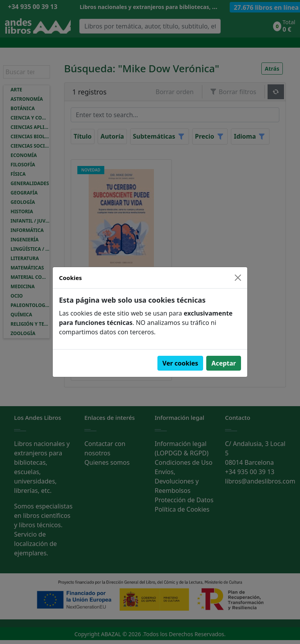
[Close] (238, 278)
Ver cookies (180, 363)
